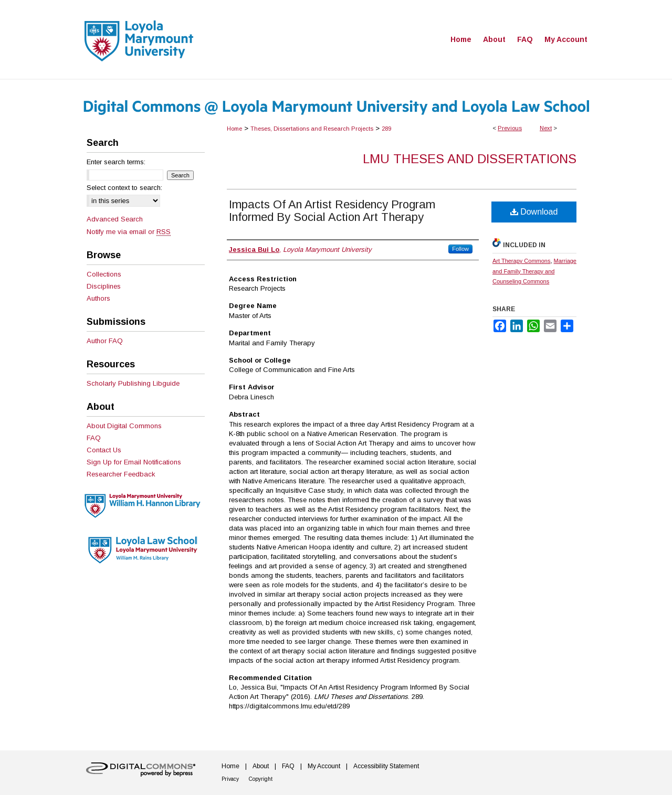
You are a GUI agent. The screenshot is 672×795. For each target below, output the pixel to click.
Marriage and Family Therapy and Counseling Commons (534, 271)
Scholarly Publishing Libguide (133, 383)
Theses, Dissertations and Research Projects (312, 129)
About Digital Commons (124, 426)
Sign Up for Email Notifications (134, 462)
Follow (460, 249)
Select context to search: (124, 188)
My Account (324, 766)
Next (546, 128)
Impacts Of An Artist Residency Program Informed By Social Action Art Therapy (332, 211)
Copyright (261, 779)
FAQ (94, 438)
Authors (98, 298)
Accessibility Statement (386, 766)
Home (234, 129)
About (261, 766)
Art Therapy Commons (521, 261)
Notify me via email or (129, 232)
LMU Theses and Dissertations (470, 159)
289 (386, 129)
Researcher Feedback (121, 474)
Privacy (230, 779)
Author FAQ (105, 341)
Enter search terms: (116, 162)
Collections (104, 274)
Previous (510, 128)
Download (534, 212)
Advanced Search (115, 219)
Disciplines (104, 286)
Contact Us (104, 450)
